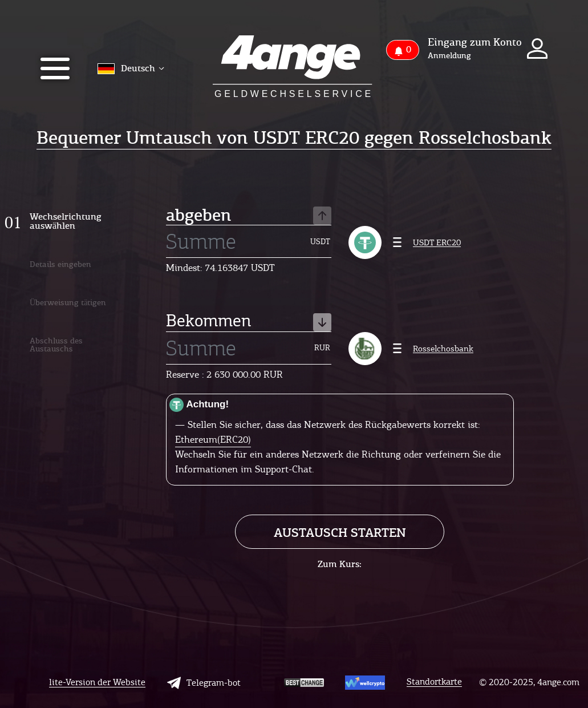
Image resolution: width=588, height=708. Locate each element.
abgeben (249, 216)
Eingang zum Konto (475, 42)
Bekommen (249, 322)
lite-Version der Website (97, 683)
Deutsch (131, 68)
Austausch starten (340, 533)
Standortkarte (434, 682)
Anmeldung (449, 56)
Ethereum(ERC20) (213, 439)
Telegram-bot (204, 683)
